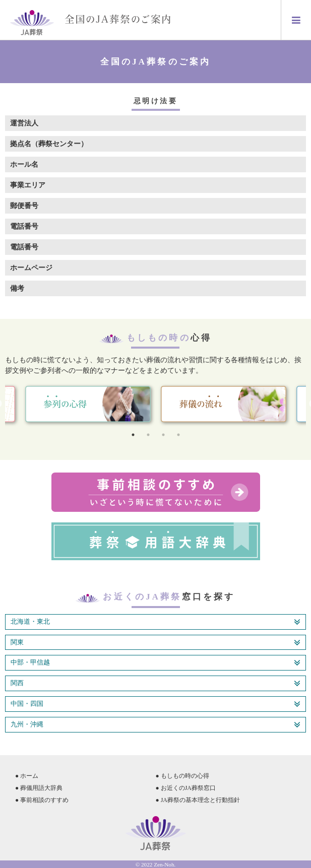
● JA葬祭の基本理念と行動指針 (198, 800)
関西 (155, 684)
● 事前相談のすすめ (42, 800)
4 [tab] (178, 435)
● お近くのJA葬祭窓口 (186, 788)
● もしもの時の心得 (182, 776)
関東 (155, 643)
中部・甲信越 (155, 663)
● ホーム (27, 776)
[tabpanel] (224, 404)
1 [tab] (133, 435)
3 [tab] (163, 435)
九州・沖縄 (155, 725)
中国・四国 (155, 704)
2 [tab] (148, 435)
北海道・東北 (155, 622)
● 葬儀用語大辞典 (39, 788)
